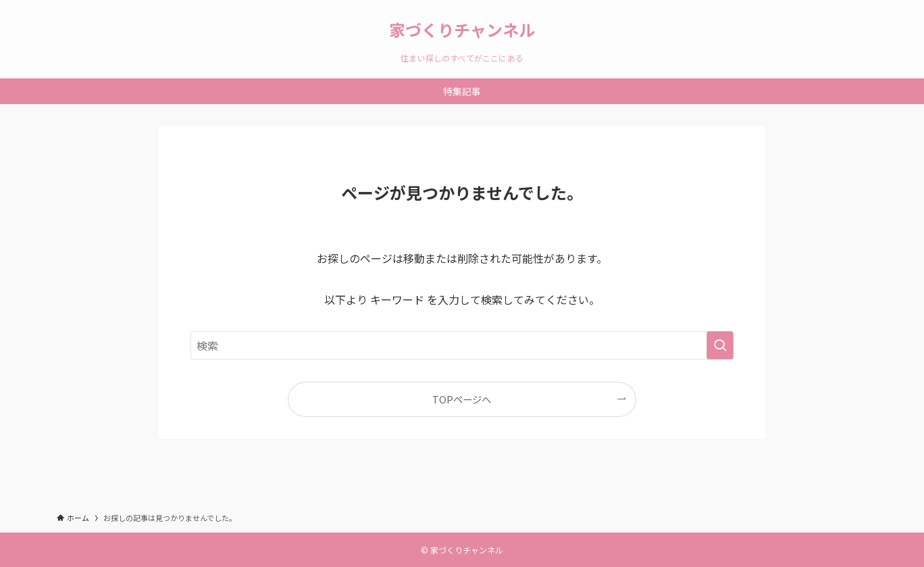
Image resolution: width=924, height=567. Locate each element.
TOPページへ (462, 399)
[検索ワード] (462, 345)
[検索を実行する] (720, 345)
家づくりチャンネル (462, 30)
